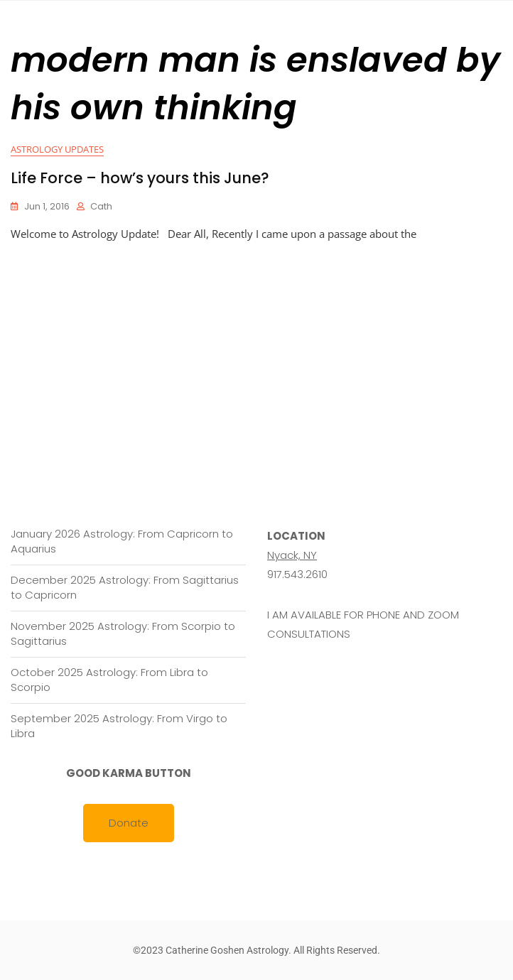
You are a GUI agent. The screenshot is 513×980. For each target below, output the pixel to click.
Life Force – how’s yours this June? (140, 178)
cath (101, 206)
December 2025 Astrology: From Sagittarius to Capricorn (125, 587)
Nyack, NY (292, 555)
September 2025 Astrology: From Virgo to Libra (119, 726)
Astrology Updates (57, 149)
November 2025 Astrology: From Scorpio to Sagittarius (123, 633)
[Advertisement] (260, 350)
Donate (129, 823)
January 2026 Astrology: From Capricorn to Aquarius (122, 541)
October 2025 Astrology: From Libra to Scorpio (109, 680)
